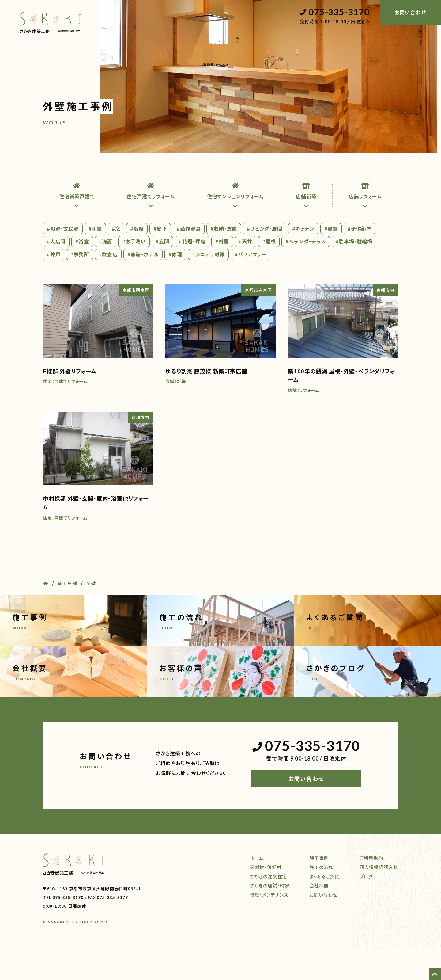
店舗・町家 (159, 170)
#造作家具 (189, 259)
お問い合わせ (306, 810)
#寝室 (331, 259)
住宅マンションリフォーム (236, 226)
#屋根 (269, 272)
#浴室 (82, 272)
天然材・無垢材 (86, 170)
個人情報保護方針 (379, 898)
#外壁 (222, 272)
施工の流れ (281, 170)
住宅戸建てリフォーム (151, 226)
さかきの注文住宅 (268, 907)
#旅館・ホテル (143, 285)
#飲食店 (108, 285)
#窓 (116, 259)
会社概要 (359, 170)
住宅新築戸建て (77, 226)
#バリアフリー (251, 285)
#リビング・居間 (264, 259)
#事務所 (79, 285)
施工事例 (245, 170)
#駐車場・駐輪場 (354, 272)
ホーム (50, 170)
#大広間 (56, 272)
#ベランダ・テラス (305, 272)
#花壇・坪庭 (192, 272)
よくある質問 (320, 170)
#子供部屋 (360, 259)
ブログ (391, 170)
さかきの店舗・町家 (270, 916)
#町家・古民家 (63, 259)
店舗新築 (306, 226)
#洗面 (106, 272)
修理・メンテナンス (203, 170)
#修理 (175, 285)
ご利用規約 (371, 888)
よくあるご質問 (325, 907)
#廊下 (160, 259)
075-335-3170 (334, 12)
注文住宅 (125, 170)
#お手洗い (134, 272)
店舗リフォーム (365, 226)
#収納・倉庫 (224, 259)
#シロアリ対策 (209, 285)
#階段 (137, 259)
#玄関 (162, 272)
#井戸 (54, 285)
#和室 (95, 259)
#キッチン (303, 259)
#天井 (246, 272)
